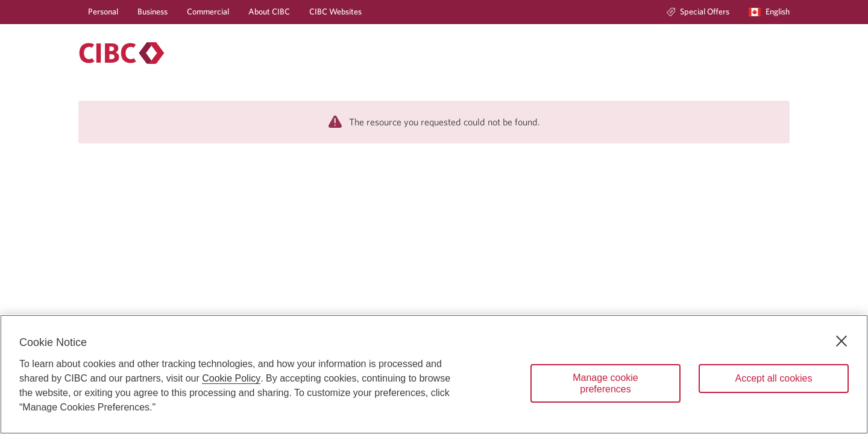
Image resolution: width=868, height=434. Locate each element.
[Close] (841, 341)
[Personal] (103, 12)
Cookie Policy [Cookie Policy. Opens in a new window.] (231, 378)
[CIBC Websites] (335, 12)
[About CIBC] (269, 12)
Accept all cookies (773, 378)
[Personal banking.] (122, 53)
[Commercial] (208, 12)
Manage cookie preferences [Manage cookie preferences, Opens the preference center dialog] (605, 383)
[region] (434, 374)
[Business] (153, 12)
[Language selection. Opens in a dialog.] (769, 12)
